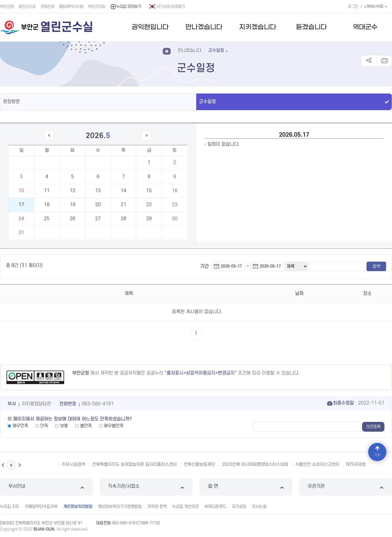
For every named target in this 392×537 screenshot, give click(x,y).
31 (21, 233)
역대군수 (365, 27)
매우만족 (20, 426)
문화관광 (47, 7)
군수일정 (207, 102)
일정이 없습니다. (224, 144)
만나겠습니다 (204, 27)
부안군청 (7, 7)
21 (123, 205)
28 (123, 219)
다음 (20, 465)
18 (47, 205)
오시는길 (259, 507)
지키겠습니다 (258, 27)
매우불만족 (114, 426)
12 (73, 191)
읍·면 (246, 487)
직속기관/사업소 (146, 487)
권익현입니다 (150, 27)
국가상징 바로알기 (167, 6)
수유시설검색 (73, 464)
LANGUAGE (376, 6)
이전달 (49, 140)
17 (21, 205)
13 (98, 191)
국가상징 (239, 507)
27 (98, 219)
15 (149, 191)
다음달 (147, 140)
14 (123, 191)
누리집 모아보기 (126, 7)
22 (149, 205)
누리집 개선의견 (186, 507)
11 (47, 191)
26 (73, 219)
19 (73, 205)
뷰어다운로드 (215, 507)
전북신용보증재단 (199, 464)
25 (47, 219)
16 (175, 191)
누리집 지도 (10, 507)
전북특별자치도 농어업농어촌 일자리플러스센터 (134, 464)
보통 (64, 426)
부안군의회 (97, 7)
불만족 (86, 426)
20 (98, 205)
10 (21, 191)
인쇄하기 (384, 61)
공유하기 (369, 61)
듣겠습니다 (311, 27)
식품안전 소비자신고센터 (317, 464)
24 (21, 219)
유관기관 (346, 487)
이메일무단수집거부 (41, 507)
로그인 (353, 7)
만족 (44, 426)
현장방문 (11, 102)
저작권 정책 (157, 507)
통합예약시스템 (71, 7)
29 (149, 219)
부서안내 (46, 487)
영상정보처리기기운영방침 (120, 507)
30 (175, 219)
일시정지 (11, 465)
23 (175, 205)
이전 (3, 465)
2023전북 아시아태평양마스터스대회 (255, 464)
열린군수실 (27, 7)
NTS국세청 (356, 464)
